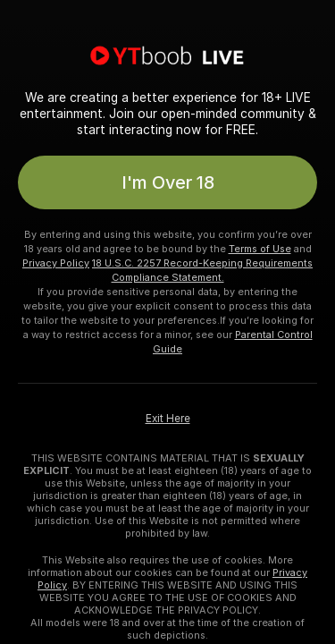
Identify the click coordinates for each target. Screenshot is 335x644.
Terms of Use (260, 249)
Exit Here (168, 419)
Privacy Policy (56, 263)
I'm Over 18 (168, 182)
